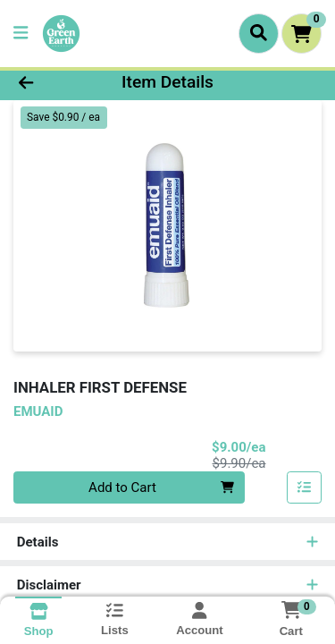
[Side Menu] (21, 34)
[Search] (259, 33)
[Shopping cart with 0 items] (301, 34)
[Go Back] (52, 83)
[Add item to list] (305, 487)
